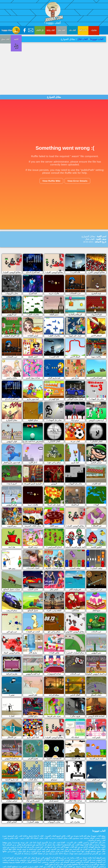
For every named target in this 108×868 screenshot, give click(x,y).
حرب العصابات (75, 293)
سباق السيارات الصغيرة (75, 653)
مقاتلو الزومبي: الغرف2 (12, 272)
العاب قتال (62, 30)
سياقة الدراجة (54, 695)
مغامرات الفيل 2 (33, 314)
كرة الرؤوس (12, 314)
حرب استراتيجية (96, 589)
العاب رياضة (51, 30)
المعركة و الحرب (96, 378)
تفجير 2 (12, 695)
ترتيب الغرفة (33, 547)
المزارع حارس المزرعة (33, 484)
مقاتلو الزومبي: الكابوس (75, 632)
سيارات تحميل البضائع (12, 589)
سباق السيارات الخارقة (54, 568)
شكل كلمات (33, 780)
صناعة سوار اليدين (33, 378)
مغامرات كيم (75, 822)
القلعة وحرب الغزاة (54, 610)
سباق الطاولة (33, 420)
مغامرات (94, 30)
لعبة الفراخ (33, 293)
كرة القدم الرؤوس (33, 674)
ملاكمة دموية (96, 357)
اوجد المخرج (96, 293)
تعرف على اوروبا (75, 336)
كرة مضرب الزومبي (96, 420)
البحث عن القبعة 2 (33, 632)
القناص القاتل (12, 822)
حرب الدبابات (96, 632)
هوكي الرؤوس (12, 505)
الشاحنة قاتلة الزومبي (96, 716)
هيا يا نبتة (12, 547)
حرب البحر (96, 780)
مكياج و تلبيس (12, 378)
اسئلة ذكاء (75, 737)
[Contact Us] (31, 30)
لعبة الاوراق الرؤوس (12, 336)
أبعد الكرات (96, 484)
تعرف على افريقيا (54, 716)
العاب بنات (72, 30)
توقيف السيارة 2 (33, 822)
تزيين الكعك (54, 526)
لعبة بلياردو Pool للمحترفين (33, 441)
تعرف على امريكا (54, 505)
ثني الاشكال (12, 737)
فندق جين (75, 378)
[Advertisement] (54, 68)
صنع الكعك (96, 610)
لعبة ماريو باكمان (54, 378)
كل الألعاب (40, 30)
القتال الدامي (75, 695)
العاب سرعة (75, 441)
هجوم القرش (33, 758)
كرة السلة (75, 505)
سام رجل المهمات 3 (96, 399)
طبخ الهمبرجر (54, 399)
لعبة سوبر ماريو (33, 399)
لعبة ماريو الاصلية (12, 780)
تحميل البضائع (33, 610)
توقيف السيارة (75, 568)
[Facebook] (25, 30)
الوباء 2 (96, 505)
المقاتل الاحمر (96, 336)
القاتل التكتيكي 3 (96, 441)
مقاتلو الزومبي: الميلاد (12, 653)
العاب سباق (94, 45)
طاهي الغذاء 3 (54, 653)
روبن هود (12, 568)
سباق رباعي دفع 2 (54, 462)
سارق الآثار (33, 653)
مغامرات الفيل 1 (54, 336)
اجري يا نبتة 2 (12, 484)
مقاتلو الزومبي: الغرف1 (54, 272)
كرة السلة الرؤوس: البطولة (96, 674)
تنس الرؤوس (96, 653)
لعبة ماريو (75, 462)
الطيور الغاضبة (96, 547)
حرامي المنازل (96, 462)
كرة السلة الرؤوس (12, 758)
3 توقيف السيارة (96, 568)
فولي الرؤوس (12, 441)
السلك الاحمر (75, 357)
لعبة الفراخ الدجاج (33, 272)
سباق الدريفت (12, 610)
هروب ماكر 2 (75, 716)
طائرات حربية (54, 293)
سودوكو (54, 780)
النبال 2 (12, 716)
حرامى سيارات (12, 801)
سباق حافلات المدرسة (33, 526)
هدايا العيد (75, 610)
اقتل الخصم (33, 695)
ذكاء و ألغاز (83, 30)
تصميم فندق (54, 801)
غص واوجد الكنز (75, 589)
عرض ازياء (75, 420)
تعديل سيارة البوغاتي (75, 399)
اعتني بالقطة (33, 357)
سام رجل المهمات (75, 484)
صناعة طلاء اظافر (75, 801)
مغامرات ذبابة (75, 780)
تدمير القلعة (54, 314)
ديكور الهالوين (33, 716)
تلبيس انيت (96, 737)
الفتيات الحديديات (33, 568)
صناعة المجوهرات (54, 674)
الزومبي (54, 484)
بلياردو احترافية (12, 674)
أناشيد (5, 58)
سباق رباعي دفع (54, 632)
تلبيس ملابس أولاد (33, 801)
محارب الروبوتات (12, 293)
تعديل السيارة (33, 589)
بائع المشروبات (96, 314)
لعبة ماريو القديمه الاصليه (75, 547)
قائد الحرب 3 (75, 272)
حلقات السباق (96, 695)
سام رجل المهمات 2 (54, 420)
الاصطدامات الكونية (54, 758)
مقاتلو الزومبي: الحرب (96, 272)
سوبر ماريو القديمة (96, 801)
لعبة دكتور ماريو (33, 737)
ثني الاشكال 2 (96, 526)
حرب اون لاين (12, 632)
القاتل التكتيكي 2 (54, 441)
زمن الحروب (12, 526)
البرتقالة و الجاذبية (75, 314)
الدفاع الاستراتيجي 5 (54, 547)
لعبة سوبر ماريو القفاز (12, 462)
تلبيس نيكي (54, 589)
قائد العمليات (75, 758)
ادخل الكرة (33, 462)
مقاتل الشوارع (12, 420)
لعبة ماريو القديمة (96, 758)
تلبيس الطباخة (33, 336)
